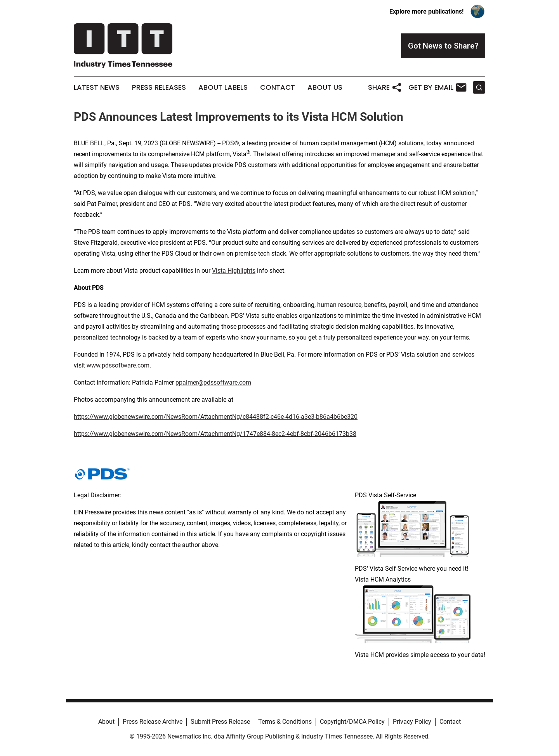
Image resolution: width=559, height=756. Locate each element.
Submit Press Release (220, 722)
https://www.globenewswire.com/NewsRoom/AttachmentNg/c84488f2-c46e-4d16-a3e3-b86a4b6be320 (216, 417)
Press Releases (159, 87)
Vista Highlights (234, 271)
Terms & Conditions (285, 722)
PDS (228, 143)
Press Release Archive (153, 722)
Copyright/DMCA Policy (352, 722)
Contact (278, 87)
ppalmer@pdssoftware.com (213, 382)
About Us (325, 87)
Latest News (97, 87)
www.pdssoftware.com (118, 365)
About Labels (223, 87)
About (106, 722)
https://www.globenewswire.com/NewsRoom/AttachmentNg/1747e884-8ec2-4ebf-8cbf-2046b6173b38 (215, 434)
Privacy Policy (412, 722)
